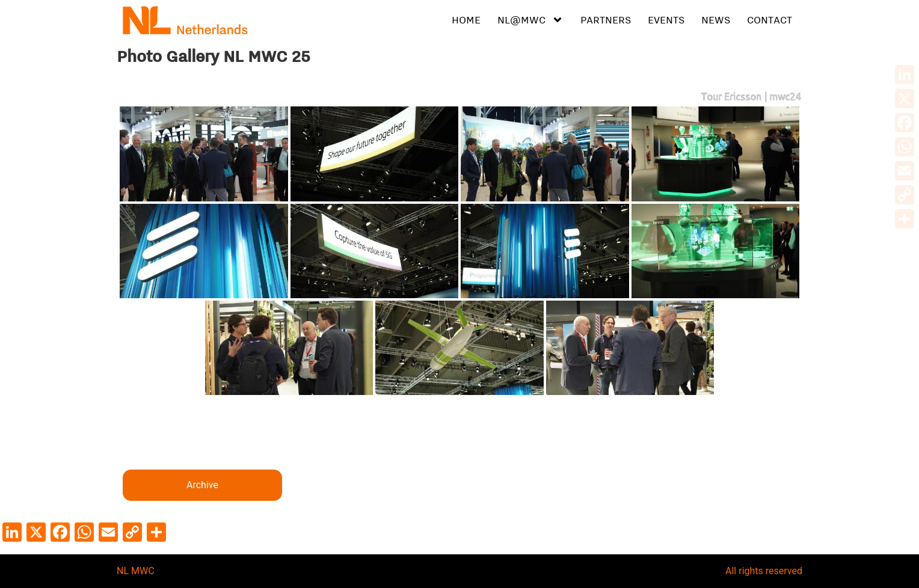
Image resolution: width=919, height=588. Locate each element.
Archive (202, 485)
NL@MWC (530, 20)
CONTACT (770, 20)
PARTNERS (606, 20)
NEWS (716, 20)
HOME (466, 20)
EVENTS (666, 20)
